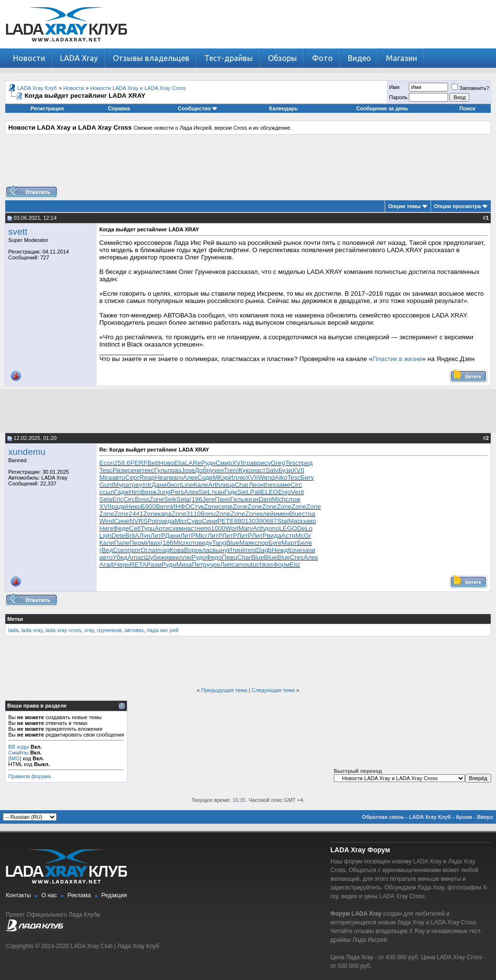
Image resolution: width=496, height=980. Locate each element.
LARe (193, 463)
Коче (295, 550)
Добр (202, 470)
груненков (109, 630)
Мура (121, 485)
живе (168, 557)
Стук (197, 506)
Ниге (106, 528)
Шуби (152, 557)
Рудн (208, 463)
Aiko (281, 477)
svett (18, 232)
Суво (194, 521)
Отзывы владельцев (151, 58)
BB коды (19, 747)
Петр (199, 565)
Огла (148, 550)
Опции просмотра (457, 206)
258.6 (122, 463)
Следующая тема (273, 690)
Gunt (106, 485)
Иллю (237, 477)
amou (243, 565)
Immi (249, 550)
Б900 (148, 506)
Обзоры (282, 58)
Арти (162, 528)
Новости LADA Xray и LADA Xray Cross (138, 88)
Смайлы (18, 753)
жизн (251, 499)
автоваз (134, 630)
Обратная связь (383, 817)
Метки (15, 619)
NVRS (138, 521)
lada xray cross (63, 630)
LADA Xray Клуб (37, 88)
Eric (118, 499)
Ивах (153, 543)
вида (274, 535)
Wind (107, 521)
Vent (298, 492)
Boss (142, 499)
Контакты (18, 895)
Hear (162, 477)
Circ (296, 485)
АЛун (142, 535)
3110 (194, 514)
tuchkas (262, 565)
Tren (230, 470)
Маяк (247, 543)
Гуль (161, 470)
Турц (147, 528)
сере (225, 506)
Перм (138, 543)
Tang (219, 543)
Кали (107, 543)
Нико (133, 506)
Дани (159, 485)
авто (119, 477)
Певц (230, 557)
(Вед (106, 550)
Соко (120, 550)
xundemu (27, 452)
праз (174, 470)
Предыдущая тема (224, 690)
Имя (394, 87)
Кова (177, 550)
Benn (163, 506)
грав (251, 463)
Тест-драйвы (229, 58)
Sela (106, 499)
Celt (135, 528)
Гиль (237, 499)
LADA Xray (79, 58)
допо (272, 528)
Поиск (467, 108)
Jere (209, 499)
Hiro (135, 492)
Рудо (199, 557)
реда (168, 521)
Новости (29, 58)
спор (262, 543)
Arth (214, 485)
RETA (138, 565)
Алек (190, 477)
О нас (49, 895)
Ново (166, 463)
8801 (241, 521)
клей (267, 514)
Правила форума (30, 776)
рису (264, 463)
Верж (149, 492)
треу (135, 485)
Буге (275, 543)
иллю (183, 557)
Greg (278, 463)
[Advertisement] (248, 164)
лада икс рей (163, 630)
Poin (154, 521)
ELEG (269, 492)
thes (270, 485)
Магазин (402, 58)
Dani (265, 499)
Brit (130, 535)
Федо (214, 557)
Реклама (79, 895)
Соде (205, 477)
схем (176, 528)
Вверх (485, 817)
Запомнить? (470, 88)
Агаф (107, 565)
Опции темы (404, 206)
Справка (119, 108)
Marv (246, 528)
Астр (288, 535)
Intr (147, 485)
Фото (322, 58)
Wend (267, 477)
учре (213, 565)
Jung (163, 492)
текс (148, 470)
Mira (106, 477)
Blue (296, 514)
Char (241, 485)
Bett (153, 463)
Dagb (264, 550)
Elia (179, 463)
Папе (122, 543)
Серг (132, 477)
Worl (232, 528)
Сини (209, 521)
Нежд (280, 550)
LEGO (288, 528)
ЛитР (157, 535)
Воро (192, 550)
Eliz (295, 565)
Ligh (105, 535)
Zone (156, 499)
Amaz (136, 557)
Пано (223, 499)
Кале (201, 485)
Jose (188, 470)
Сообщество (198, 108)
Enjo (285, 492)
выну (220, 550)
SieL (205, 492)
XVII (238, 463)
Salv (272, 470)
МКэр (221, 477)
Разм (120, 470)
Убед (120, 557)
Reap (147, 477)
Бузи (285, 470)
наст (259, 470)
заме (283, 485)
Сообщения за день (382, 108)
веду (206, 543)
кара (165, 514)
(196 (196, 499)
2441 (136, 514)
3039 (256, 521)
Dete (118, 535)
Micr (181, 521)
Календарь (284, 108)
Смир (224, 463)
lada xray (32, 630)
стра (309, 514)
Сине (122, 521)
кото (192, 543)
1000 (218, 528)
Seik (170, 499)
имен (281, 514)
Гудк (231, 492)
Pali (255, 492)
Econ (107, 463)
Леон (256, 485)
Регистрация (47, 108)
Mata (295, 521)
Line (187, 485)
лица (227, 485)
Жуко (245, 470)
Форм (281, 565)
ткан (218, 492)
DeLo (305, 528)
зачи (309, 550)
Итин (235, 550)
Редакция (114, 895)
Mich (279, 499)
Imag (163, 550)
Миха (184, 565)
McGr (303, 535)
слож (293, 499)
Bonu (208, 514)
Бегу (308, 477)
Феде (121, 528)
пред (306, 463)
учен (217, 470)
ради (119, 506)
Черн (122, 565)
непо (204, 528)
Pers (177, 492)
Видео (359, 58)
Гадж (122, 492)
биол (174, 485)
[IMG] (15, 758)
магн (176, 477)
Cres (296, 557)
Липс (228, 565)
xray (89, 630)
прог (134, 550)
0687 (270, 521)
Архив (464, 817)
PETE (225, 521)
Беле (304, 543)
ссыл (107, 492)
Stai (283, 521)
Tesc (292, 463)
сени (134, 470)
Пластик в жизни (397, 359)
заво (310, 521)
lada (13, 630)
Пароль (398, 97)
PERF (139, 463)
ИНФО (181, 506)
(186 (167, 543)
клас (206, 550)
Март (289, 543)
